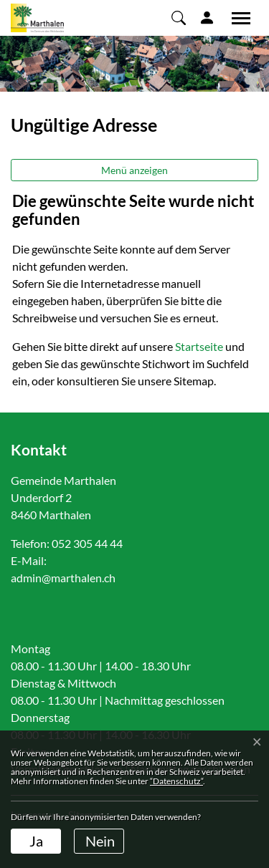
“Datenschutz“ (176, 781)
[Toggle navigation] (236, 18)
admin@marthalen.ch (63, 578)
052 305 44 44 (87, 543)
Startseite (199, 346)
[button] (179, 17)
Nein (100, 841)
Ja (36, 841)
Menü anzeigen (134, 170)
